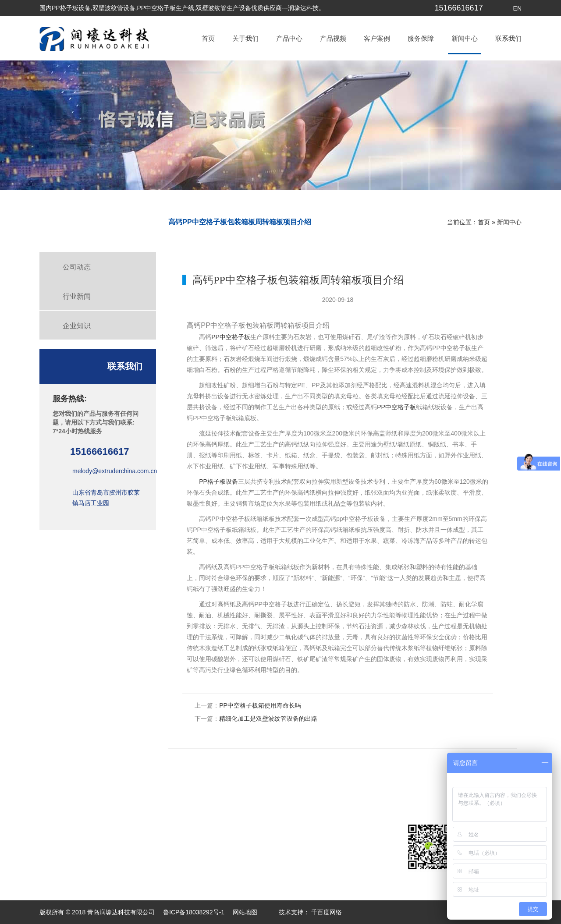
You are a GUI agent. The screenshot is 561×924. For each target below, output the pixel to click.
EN (517, 8)
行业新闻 (77, 296)
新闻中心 (465, 38)
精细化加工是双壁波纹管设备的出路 (268, 719)
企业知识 (77, 326)
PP (215, 337)
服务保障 (421, 38)
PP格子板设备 (218, 481)
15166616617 (459, 8)
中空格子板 (235, 337)
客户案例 (377, 38)
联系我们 (508, 38)
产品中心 (289, 38)
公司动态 (77, 267)
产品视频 (333, 38)
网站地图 (245, 912)
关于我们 (245, 38)
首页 (208, 38)
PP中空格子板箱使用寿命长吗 (260, 705)
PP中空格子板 (396, 407)
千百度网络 (326, 912)
